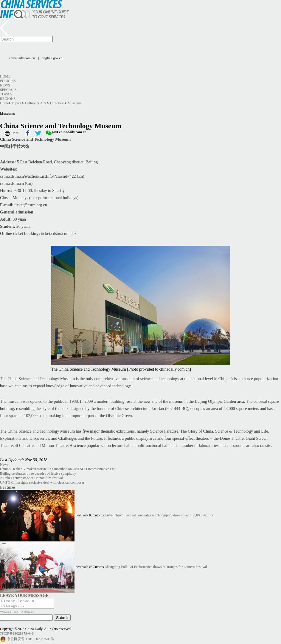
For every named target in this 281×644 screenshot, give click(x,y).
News (5, 85)
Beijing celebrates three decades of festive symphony (38, 473)
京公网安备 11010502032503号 (31, 641)
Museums (75, 103)
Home (5, 76)
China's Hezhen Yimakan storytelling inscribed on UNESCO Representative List (58, 469)
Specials (8, 90)
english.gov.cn (52, 58)
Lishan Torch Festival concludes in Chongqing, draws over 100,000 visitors (159, 515)
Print (15, 133)
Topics (6, 94)
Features (8, 487)
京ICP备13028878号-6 (17, 635)
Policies (8, 81)
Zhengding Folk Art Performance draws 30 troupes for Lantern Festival (156, 567)
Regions (8, 99)
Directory (57, 103)
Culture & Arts (36, 103)
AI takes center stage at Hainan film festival (31, 478)
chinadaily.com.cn (22, 58)
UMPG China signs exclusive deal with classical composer (42, 482)
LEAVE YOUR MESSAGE (24, 595)
